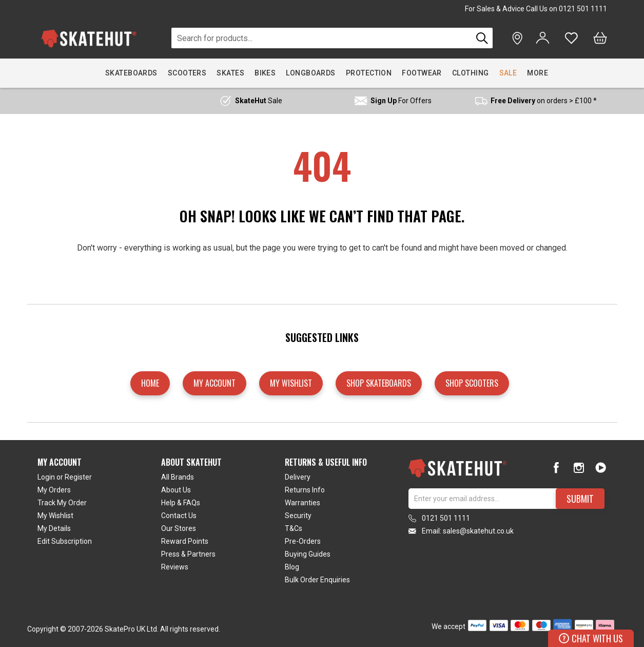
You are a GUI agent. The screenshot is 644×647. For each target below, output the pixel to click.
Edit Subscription (65, 541)
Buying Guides (308, 554)
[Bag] (600, 38)
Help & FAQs (181, 503)
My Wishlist (55, 516)
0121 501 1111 (583, 9)
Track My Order (62, 503)
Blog (292, 567)
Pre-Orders (303, 541)
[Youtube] (601, 468)
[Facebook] (557, 468)
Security (298, 516)
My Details (54, 528)
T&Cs (294, 528)
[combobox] (322, 38)
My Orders (54, 490)
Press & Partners (188, 554)
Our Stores (179, 528)
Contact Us (179, 516)
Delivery (298, 477)
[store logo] (89, 38)
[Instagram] (579, 468)
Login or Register (65, 477)
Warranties (303, 503)
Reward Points (185, 541)
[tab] (99, 523)
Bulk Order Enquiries (317, 580)
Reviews (175, 567)
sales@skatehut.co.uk (478, 531)
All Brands (178, 477)
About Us (176, 490)
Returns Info (305, 490)
